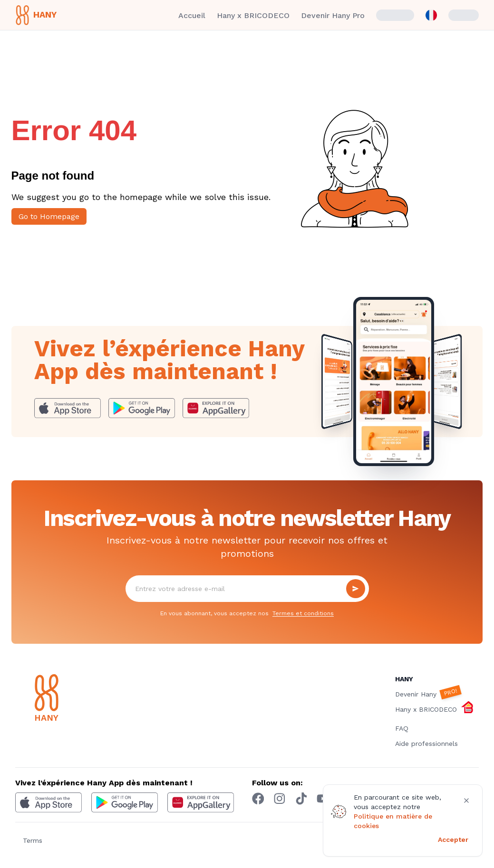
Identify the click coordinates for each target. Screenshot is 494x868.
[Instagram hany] (280, 799)
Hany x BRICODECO (253, 15)
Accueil (192, 15)
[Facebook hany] (258, 799)
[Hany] (67, 699)
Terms (33, 840)
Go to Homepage (49, 216)
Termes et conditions (303, 613)
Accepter (453, 839)
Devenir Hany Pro (333, 15)
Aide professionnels (426, 744)
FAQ (402, 728)
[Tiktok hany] (301, 799)
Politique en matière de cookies (393, 821)
